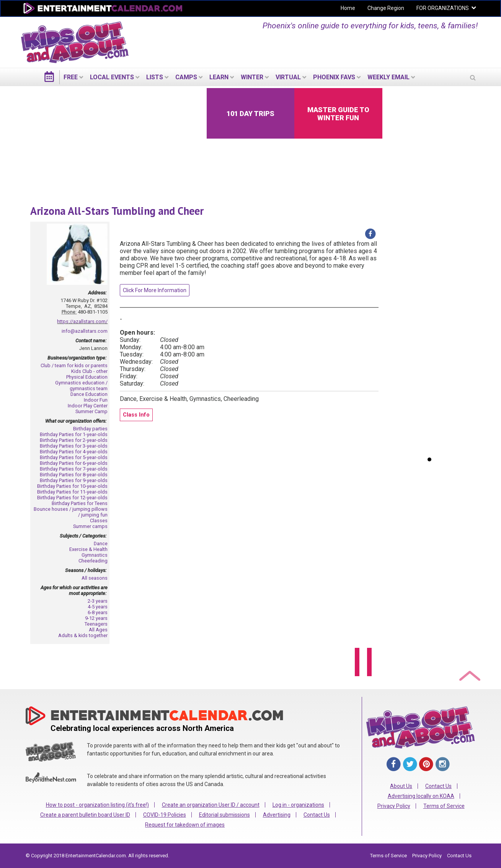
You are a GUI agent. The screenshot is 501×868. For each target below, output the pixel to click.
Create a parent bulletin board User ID (85, 815)
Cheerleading (93, 561)
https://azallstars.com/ (82, 321)
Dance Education (89, 394)
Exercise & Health (88, 549)
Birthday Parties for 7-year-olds (74, 469)
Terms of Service (444, 806)
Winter (252, 77)
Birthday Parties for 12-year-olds (72, 498)
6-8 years (98, 612)
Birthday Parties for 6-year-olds (74, 463)
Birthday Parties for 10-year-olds (72, 486)
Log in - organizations (298, 805)
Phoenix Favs (334, 77)
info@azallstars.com (85, 331)
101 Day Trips (251, 114)
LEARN (219, 77)
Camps (186, 77)
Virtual (288, 77)
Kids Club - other (89, 371)
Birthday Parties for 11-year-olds (72, 492)
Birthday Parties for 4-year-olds (74, 452)
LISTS (155, 77)
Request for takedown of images (185, 825)
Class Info (136, 415)
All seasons (95, 578)
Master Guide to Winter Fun (338, 114)
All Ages (98, 630)
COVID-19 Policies (165, 815)
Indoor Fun (96, 400)
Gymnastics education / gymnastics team (81, 386)
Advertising (277, 815)
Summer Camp (91, 411)
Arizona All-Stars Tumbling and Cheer (117, 211)
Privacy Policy (394, 806)
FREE (71, 77)
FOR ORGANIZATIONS (443, 8)
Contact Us (317, 815)
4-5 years (98, 607)
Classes (99, 521)
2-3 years (98, 601)
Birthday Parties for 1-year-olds (74, 434)
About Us (401, 786)
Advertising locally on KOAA (421, 796)
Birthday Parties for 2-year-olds (74, 440)
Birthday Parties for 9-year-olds (74, 480)
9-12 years (96, 618)
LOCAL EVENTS (112, 77)
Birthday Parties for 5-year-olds (74, 457)
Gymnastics (95, 555)
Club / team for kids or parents (74, 365)
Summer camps (90, 526)
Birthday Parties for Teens (80, 503)
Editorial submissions (224, 815)
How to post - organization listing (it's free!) (97, 805)
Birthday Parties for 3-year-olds (74, 446)
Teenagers (96, 624)
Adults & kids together (83, 635)
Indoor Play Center (88, 406)
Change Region (386, 8)
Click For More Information (155, 290)
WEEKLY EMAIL (388, 77)
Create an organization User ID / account (211, 805)
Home (348, 8)
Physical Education (87, 377)
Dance (101, 544)
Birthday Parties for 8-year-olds (74, 475)
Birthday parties (90, 429)
